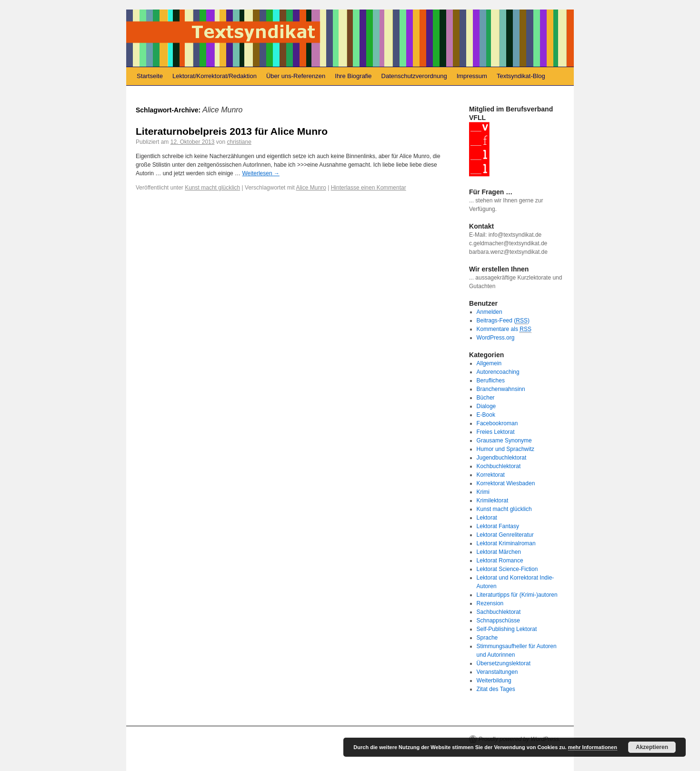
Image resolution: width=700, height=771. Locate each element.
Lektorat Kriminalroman (506, 543)
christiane (239, 142)
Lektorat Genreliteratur (505, 535)
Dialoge (486, 406)
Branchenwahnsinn (501, 389)
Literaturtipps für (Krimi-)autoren (517, 595)
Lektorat (487, 518)
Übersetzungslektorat (504, 663)
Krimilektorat (493, 501)
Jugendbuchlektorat (502, 458)
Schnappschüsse (498, 621)
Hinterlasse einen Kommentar (369, 188)
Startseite (150, 76)
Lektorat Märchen (499, 552)
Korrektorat (491, 475)
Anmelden (490, 312)
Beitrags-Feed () (503, 321)
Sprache (487, 638)
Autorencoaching (498, 372)
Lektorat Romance (500, 561)
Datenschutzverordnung (414, 76)
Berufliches (491, 380)
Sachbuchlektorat (499, 612)
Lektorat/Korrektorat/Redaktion (215, 76)
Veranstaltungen (497, 672)
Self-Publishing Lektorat (507, 629)
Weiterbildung (494, 681)
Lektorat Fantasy (498, 526)
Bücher (486, 398)
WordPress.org (496, 338)
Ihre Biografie (353, 76)
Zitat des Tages (496, 689)
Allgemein (489, 363)
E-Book (486, 415)
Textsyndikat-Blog (521, 76)
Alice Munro (311, 188)
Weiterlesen (260, 173)
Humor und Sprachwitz (505, 449)
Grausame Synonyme (504, 441)
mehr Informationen (593, 747)
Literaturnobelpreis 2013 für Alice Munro (232, 131)
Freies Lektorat (496, 432)
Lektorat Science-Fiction (507, 569)
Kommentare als (504, 329)
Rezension (490, 603)
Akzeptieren (652, 747)
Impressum (472, 76)
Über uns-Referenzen (296, 76)
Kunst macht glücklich (212, 188)
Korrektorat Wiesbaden (506, 483)
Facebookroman (497, 423)
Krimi (483, 492)
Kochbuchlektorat (499, 466)
